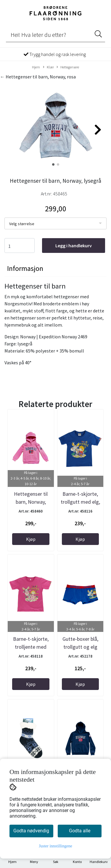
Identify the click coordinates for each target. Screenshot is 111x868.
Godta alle (80, 831)
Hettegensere (68, 67)
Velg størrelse (22, 224)
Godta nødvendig (31, 831)
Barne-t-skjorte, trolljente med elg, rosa (31, 647)
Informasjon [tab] (25, 268)
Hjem (36, 67)
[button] (53, 164)
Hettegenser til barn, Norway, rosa (31, 502)
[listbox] (55, 223)
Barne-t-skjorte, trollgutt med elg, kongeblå (80, 502)
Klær (48, 67)
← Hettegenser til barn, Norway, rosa (38, 77)
